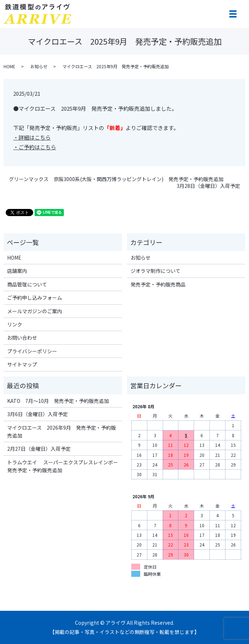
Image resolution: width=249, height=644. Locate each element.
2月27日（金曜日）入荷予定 (39, 449)
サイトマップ (22, 364)
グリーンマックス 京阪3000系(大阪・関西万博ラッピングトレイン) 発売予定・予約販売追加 (116, 179)
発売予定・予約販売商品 (158, 284)
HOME (9, 66)
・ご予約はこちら (35, 147)
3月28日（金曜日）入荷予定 (208, 186)
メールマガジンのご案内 (35, 311)
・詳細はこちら (32, 137)
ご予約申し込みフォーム (35, 298)
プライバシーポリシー (32, 351)
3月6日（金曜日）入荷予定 (37, 414)
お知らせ (39, 66)
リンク (15, 324)
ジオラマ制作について (156, 271)
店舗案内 (17, 271)
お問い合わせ (22, 338)
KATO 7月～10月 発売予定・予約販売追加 (58, 401)
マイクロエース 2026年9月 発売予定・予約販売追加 (62, 431)
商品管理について (27, 284)
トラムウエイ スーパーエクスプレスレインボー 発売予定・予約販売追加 (63, 466)
